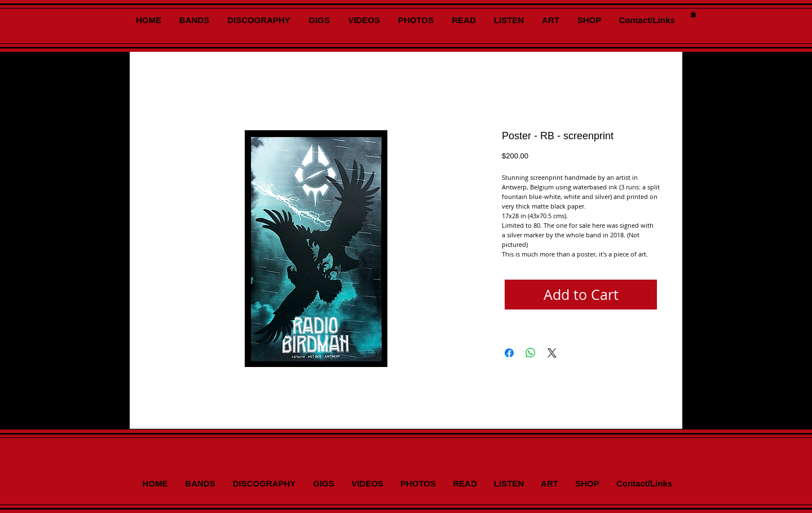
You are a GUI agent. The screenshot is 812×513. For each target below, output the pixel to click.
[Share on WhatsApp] (531, 353)
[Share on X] (552, 353)
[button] (693, 14)
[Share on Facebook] (509, 353)
